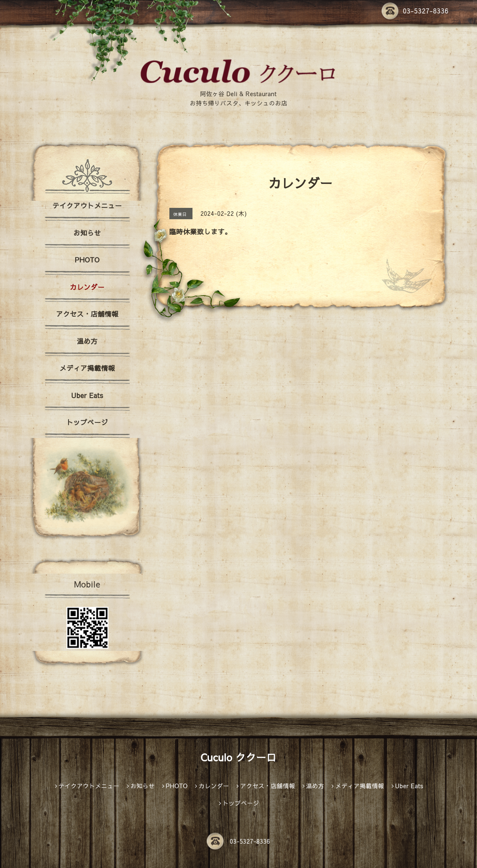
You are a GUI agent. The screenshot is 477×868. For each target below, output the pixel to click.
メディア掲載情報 (87, 368)
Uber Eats (87, 395)
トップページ (87, 422)
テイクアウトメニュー (87, 205)
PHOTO (87, 260)
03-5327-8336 (415, 10)
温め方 (87, 341)
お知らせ (87, 233)
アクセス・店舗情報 (87, 314)
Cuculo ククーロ (238, 757)
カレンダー (87, 287)
